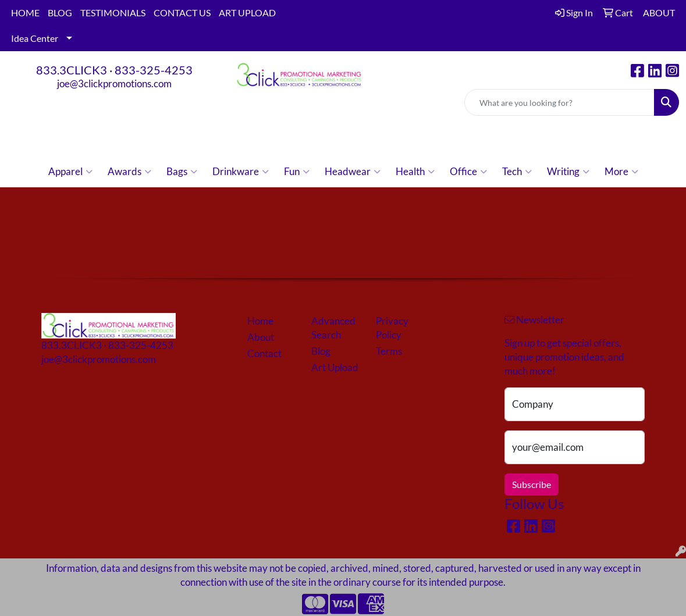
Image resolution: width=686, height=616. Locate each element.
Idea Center (35, 38)
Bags (182, 172)
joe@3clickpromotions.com (114, 83)
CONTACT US (182, 13)
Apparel (70, 172)
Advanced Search (333, 328)
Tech (517, 172)
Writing (568, 172)
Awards (129, 172)
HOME (25, 13)
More (621, 172)
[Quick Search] (559, 102)
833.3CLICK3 (72, 70)
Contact (264, 353)
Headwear (353, 172)
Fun (297, 172)
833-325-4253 (154, 70)
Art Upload (335, 367)
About (261, 337)
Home (260, 321)
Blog (321, 351)
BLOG (60, 13)
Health (415, 172)
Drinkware (241, 172)
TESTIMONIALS (113, 13)
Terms (389, 351)
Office (468, 172)
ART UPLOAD (247, 13)
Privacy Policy (392, 328)
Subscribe (532, 484)
